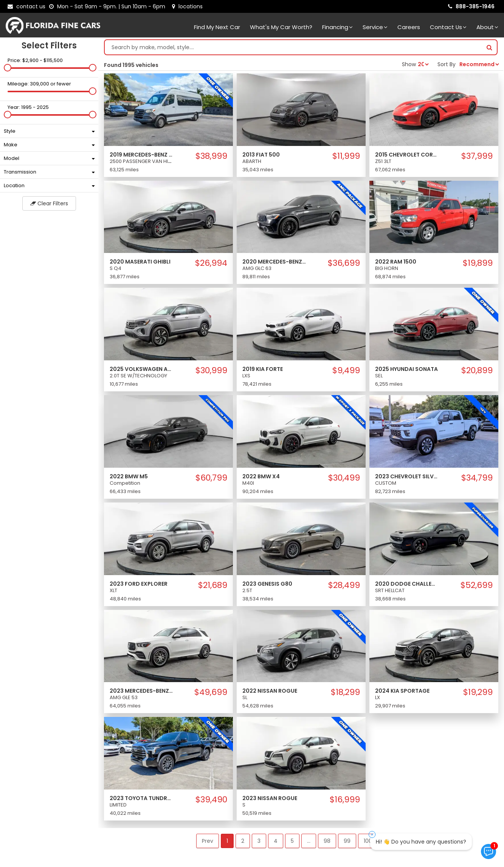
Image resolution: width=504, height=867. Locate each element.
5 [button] (292, 841)
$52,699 (477, 585)
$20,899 (477, 371)
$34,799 (477, 478)
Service (375, 27)
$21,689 (213, 585)
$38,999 (211, 156)
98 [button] (327, 841)
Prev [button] (208, 841)
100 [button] (368, 841)
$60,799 (211, 478)
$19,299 (478, 692)
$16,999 (345, 800)
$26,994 (211, 263)
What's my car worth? (281, 27)
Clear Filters (49, 203)
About (487, 27)
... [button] (309, 841)
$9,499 (346, 371)
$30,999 (211, 371)
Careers (409, 27)
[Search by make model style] (293, 47)
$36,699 (344, 263)
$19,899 (478, 263)
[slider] (8, 68)
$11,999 (346, 156)
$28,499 (344, 585)
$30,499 (344, 478)
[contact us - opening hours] (109, 6)
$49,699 (211, 692)
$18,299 (345, 692)
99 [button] (347, 841)
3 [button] (259, 841)
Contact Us (448, 27)
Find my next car (217, 27)
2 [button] (243, 841)
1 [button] (227, 841)
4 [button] (276, 841)
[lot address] (187, 6)
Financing (337, 27)
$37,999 (477, 156)
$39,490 (211, 800)
